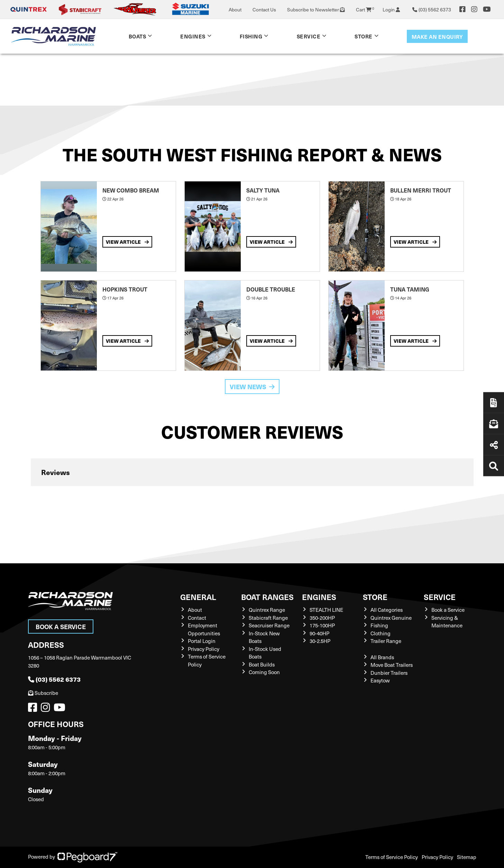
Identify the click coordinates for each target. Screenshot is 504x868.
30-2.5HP (320, 641)
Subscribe (43, 693)
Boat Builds (262, 664)
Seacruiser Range (269, 625)
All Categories (387, 610)
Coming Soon (264, 672)
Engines (193, 36)
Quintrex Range (267, 610)
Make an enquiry (437, 37)
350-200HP (322, 618)
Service (309, 36)
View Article (127, 242)
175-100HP (322, 625)
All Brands (382, 657)
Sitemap (467, 857)
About (235, 10)
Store (364, 36)
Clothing (381, 633)
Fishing (251, 36)
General (198, 597)
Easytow (380, 680)
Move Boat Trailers (392, 665)
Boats (138, 36)
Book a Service (61, 627)
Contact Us (264, 10)
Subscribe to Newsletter (316, 10)
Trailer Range (386, 641)
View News (252, 387)
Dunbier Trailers (389, 673)
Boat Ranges (267, 597)
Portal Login (202, 641)
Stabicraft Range (268, 618)
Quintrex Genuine (391, 618)
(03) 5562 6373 (54, 679)
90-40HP (319, 633)
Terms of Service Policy (392, 857)
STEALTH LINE (326, 610)
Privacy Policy (204, 649)
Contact (197, 618)
